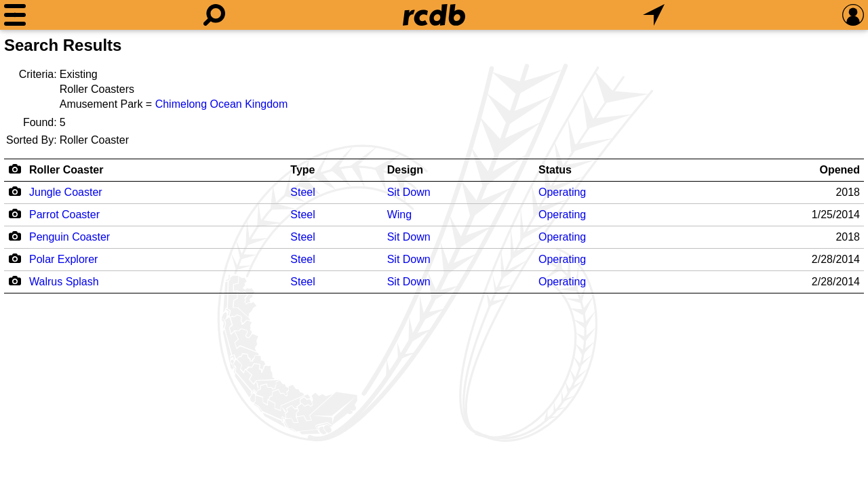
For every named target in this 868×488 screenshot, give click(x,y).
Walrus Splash (64, 282)
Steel (302, 192)
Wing (399, 215)
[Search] (214, 15)
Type (302, 170)
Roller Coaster (66, 170)
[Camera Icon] (15, 191)
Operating (562, 192)
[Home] (434, 15)
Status (555, 170)
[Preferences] (853, 15)
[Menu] (15, 15)
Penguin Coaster (70, 237)
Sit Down (409, 192)
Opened (840, 170)
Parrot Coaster (64, 215)
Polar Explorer (63, 259)
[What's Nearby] (654, 15)
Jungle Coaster (66, 192)
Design (405, 170)
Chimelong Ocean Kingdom (222, 104)
